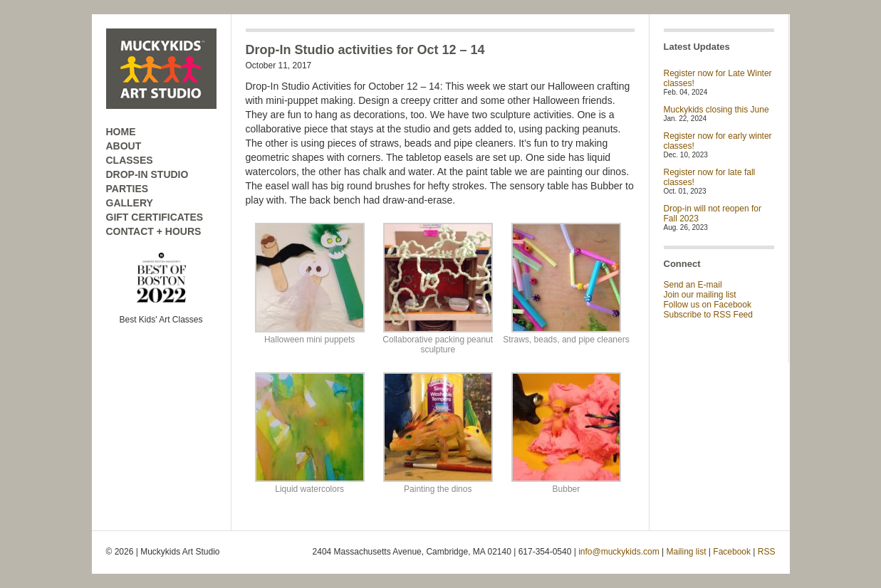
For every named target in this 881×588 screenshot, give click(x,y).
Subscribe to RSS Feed (708, 315)
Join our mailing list (700, 295)
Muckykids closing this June (716, 110)
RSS (767, 552)
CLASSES (130, 160)
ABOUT (124, 146)
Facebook (732, 552)
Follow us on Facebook (708, 305)
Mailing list (687, 552)
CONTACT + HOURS (154, 231)
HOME (121, 132)
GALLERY (130, 203)
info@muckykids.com (619, 552)
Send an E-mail (693, 285)
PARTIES (127, 189)
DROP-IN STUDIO (147, 174)
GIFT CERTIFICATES (155, 217)
